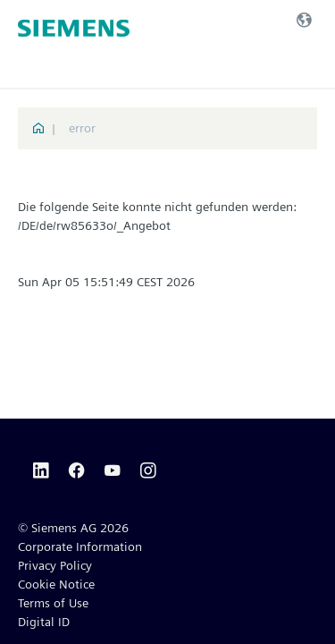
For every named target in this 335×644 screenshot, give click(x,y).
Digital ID (44, 622)
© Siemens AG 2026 (73, 528)
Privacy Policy (55, 565)
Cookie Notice (56, 584)
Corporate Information (80, 547)
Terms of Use (53, 603)
